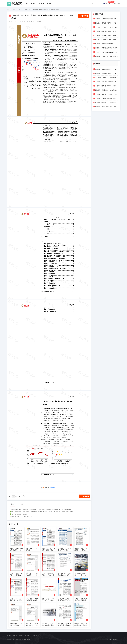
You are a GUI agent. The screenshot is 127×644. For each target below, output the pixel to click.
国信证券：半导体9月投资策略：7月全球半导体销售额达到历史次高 (106, 56)
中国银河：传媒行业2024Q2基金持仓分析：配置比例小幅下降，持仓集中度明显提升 (106, 52)
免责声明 (33, 635)
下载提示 (12, 504)
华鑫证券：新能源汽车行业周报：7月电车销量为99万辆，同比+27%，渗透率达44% (106, 19)
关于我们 (9, 635)
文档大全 (20, 9)
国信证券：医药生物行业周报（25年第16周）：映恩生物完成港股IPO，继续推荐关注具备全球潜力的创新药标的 (106, 23)
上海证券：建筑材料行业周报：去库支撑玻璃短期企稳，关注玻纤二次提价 (42, 9)
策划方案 (42, 3)
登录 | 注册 (116, 4)
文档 (14, 9)
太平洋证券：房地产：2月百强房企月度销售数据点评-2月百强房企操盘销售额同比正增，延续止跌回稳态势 (106, 27)
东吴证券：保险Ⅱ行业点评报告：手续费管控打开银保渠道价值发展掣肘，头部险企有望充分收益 (106, 48)
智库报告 (34, 3)
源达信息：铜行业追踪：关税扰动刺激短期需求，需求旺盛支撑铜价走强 (106, 40)
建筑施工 (50, 3)
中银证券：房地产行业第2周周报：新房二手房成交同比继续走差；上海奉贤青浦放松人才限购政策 (106, 44)
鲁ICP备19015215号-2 (112, 640)
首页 (27, 3)
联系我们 (15, 635)
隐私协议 (21, 635)
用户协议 (27, 635)
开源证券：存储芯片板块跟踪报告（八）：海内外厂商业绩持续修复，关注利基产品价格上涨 (106, 31)
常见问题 (21, 504)
